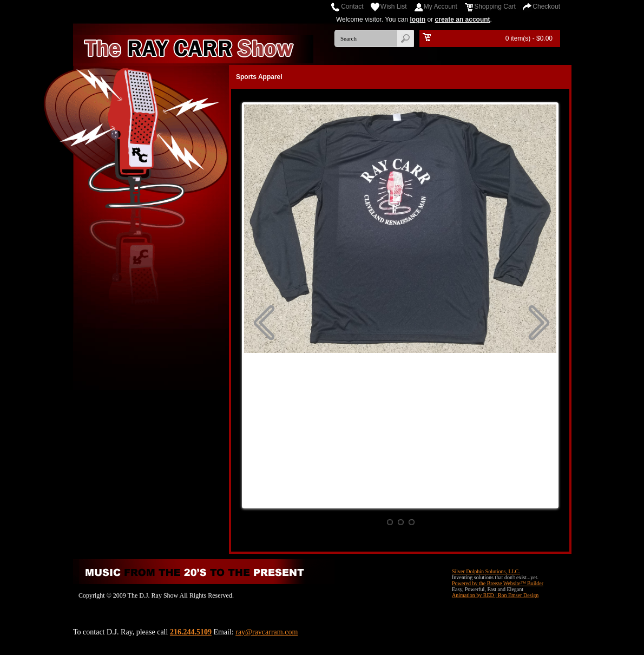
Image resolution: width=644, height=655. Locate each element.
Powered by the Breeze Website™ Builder (498, 583)
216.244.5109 (191, 632)
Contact (352, 6)
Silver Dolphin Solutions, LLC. (486, 571)
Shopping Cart (495, 6)
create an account (463, 19)
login (418, 19)
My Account (441, 6)
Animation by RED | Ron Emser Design (495, 595)
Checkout (546, 6)
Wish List (394, 6)
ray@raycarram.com (267, 632)
